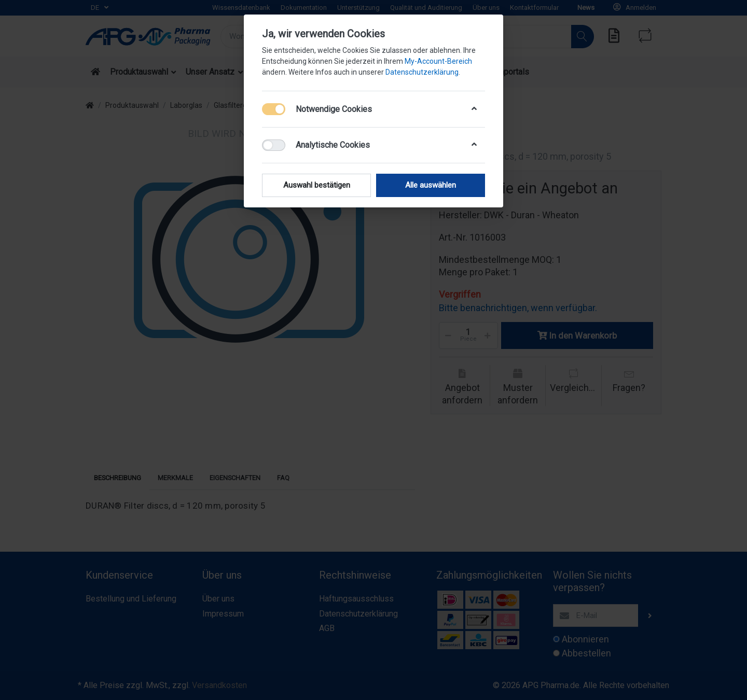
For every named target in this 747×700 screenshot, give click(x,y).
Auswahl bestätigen (317, 185)
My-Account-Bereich (438, 61)
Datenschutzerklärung (422, 72)
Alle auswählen (431, 185)
